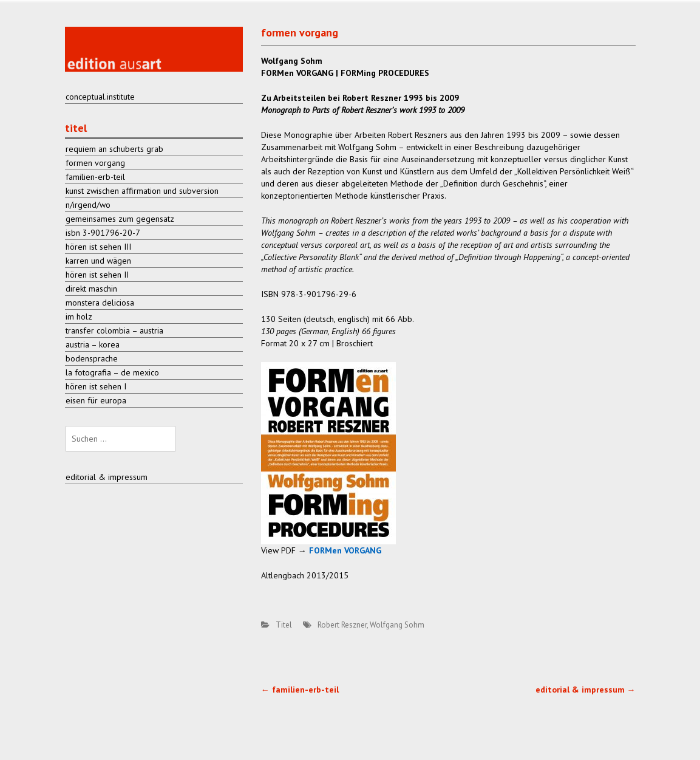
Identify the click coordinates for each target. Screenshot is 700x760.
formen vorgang (95, 163)
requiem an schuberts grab (114, 149)
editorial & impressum (586, 690)
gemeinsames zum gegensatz (120, 219)
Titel (284, 625)
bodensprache (92, 358)
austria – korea (93, 344)
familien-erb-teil (300, 690)
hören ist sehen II (97, 275)
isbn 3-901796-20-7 (103, 233)
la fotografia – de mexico (112, 372)
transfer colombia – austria (114, 330)
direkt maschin (91, 289)
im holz (79, 317)
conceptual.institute (100, 97)
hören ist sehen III (98, 247)
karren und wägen (98, 261)
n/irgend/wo (88, 205)
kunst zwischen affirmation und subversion (142, 191)
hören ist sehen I (96, 386)
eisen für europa (96, 400)
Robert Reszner (342, 625)
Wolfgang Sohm (397, 625)
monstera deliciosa (100, 303)
